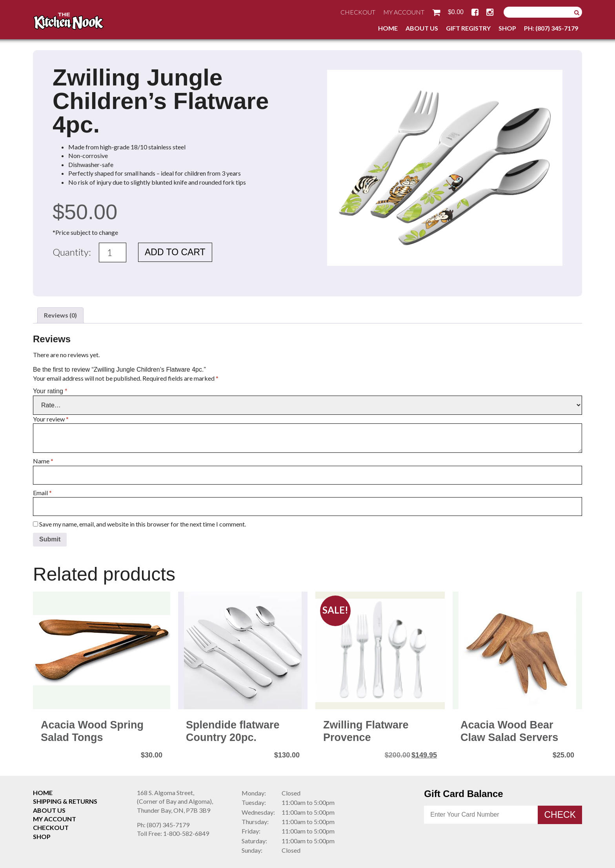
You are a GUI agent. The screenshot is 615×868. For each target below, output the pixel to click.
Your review (51, 419)
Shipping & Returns (65, 801)
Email (42, 493)
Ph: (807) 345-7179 (551, 28)
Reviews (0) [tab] (60, 315)
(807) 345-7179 (163, 825)
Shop (507, 28)
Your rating (50, 391)
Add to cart (175, 252)
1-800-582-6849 (173, 833)
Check (560, 815)
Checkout (358, 12)
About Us (422, 28)
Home (388, 28)
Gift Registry (468, 28)
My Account (404, 12)
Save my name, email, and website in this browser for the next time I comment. (143, 524)
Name (43, 461)
